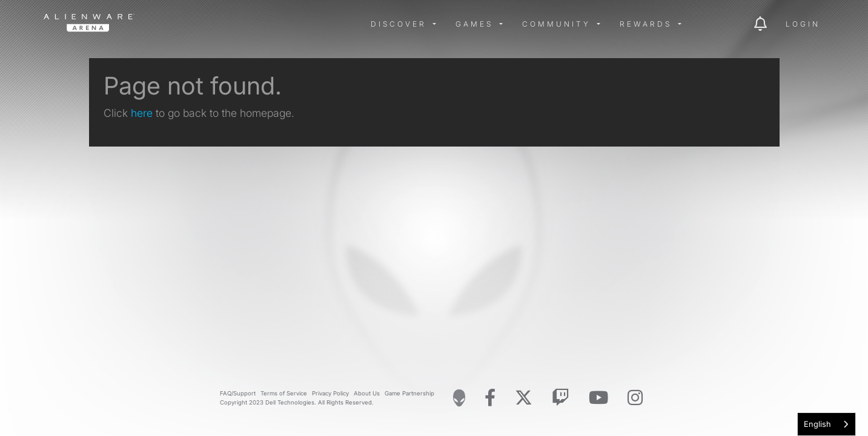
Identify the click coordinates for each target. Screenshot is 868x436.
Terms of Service (284, 393)
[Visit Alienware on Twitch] (561, 398)
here (142, 113)
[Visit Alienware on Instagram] (635, 398)
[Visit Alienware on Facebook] (490, 398)
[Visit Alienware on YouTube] (598, 398)
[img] (237, 24)
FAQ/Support (238, 393)
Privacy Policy (330, 393)
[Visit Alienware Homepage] (459, 398)
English (817, 424)
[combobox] (827, 424)
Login (803, 24)
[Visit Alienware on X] (524, 398)
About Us (367, 393)
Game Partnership (409, 393)
